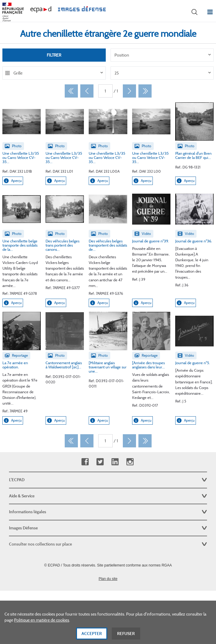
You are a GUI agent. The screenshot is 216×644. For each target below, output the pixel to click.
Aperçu (13, 181)
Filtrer (54, 55)
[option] (162, 55)
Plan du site (108, 579)
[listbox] (162, 55)
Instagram (130, 462)
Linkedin (115, 462)
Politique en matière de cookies (42, 624)
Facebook (85, 462)
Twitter (100, 462)
